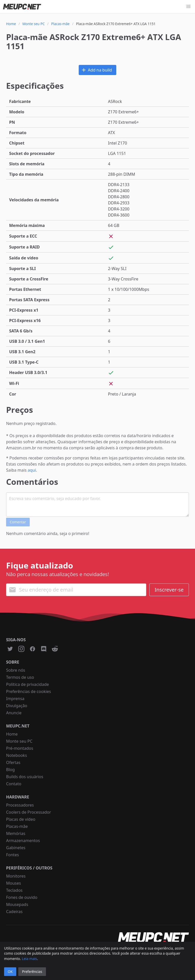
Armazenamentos (23, 841)
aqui (32, 470)
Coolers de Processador (29, 812)
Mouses (13, 883)
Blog (10, 770)
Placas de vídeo (21, 819)
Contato (14, 784)
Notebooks (17, 755)
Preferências (32, 972)
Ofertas (13, 762)
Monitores (16, 876)
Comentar (18, 522)
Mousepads (17, 904)
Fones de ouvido (22, 897)
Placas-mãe (17, 826)
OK (10, 972)
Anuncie (14, 713)
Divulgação (17, 706)
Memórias (16, 833)
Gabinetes (16, 848)
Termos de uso (20, 677)
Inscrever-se (169, 590)
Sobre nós (16, 670)
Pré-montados (20, 748)
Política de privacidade (28, 684)
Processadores (20, 805)
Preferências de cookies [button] (29, 691)
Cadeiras (14, 912)
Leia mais (29, 959)
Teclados (14, 890)
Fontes (12, 855)
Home (12, 734)
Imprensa (15, 699)
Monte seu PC (19, 741)
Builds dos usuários (25, 777)
